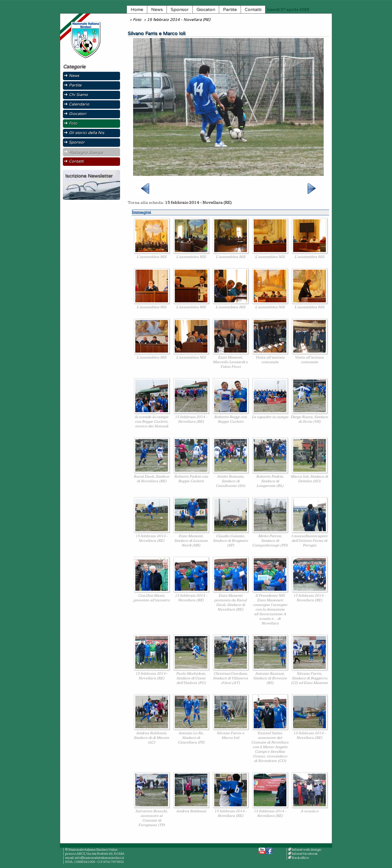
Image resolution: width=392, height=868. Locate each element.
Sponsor (180, 10)
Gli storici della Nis (87, 133)
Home (137, 10)
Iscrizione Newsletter (89, 176)
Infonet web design (307, 850)
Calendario (79, 104)
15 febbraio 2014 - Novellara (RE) (179, 20)
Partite (230, 10)
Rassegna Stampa (85, 152)
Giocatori (206, 10)
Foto (137, 20)
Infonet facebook (305, 854)
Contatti (253, 10)
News (157, 10)
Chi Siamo (78, 95)
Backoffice (300, 858)
